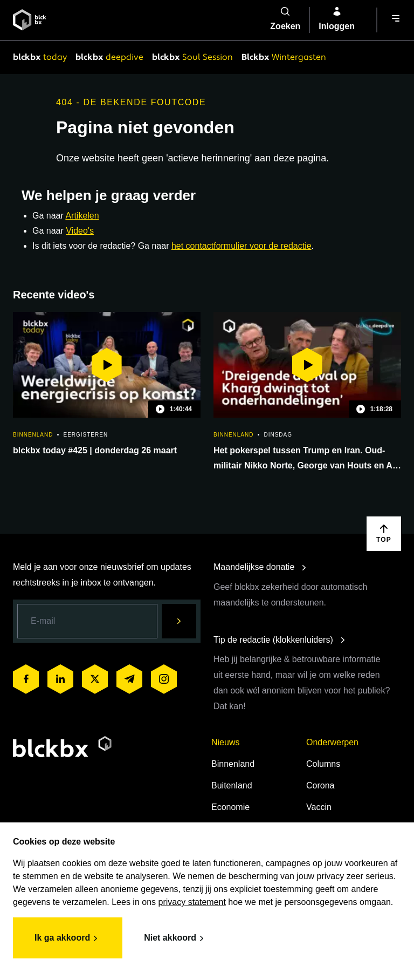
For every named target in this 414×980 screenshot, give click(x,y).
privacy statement (192, 902)
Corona (320, 785)
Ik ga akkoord (68, 938)
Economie (230, 807)
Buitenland (232, 785)
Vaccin (319, 807)
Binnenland (233, 764)
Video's (80, 231)
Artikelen (82, 216)
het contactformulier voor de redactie (241, 246)
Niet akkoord (175, 938)
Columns (323, 764)
